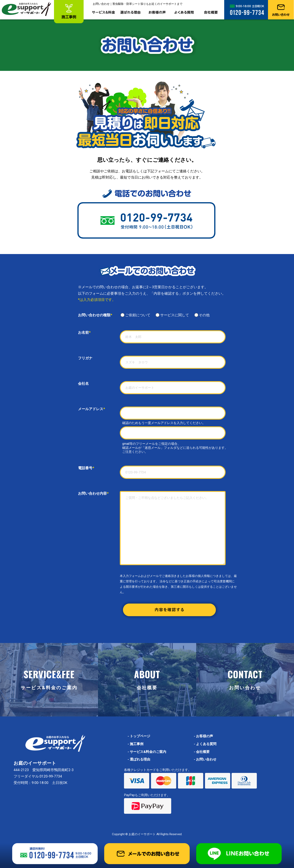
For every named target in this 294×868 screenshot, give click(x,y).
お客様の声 (204, 736)
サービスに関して (174, 315)
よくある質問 (206, 744)
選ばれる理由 (139, 759)
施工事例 (136, 744)
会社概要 (202, 752)
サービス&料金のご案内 (148, 752)
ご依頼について (137, 315)
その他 (202, 315)
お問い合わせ (206, 759)
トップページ (139, 736)
